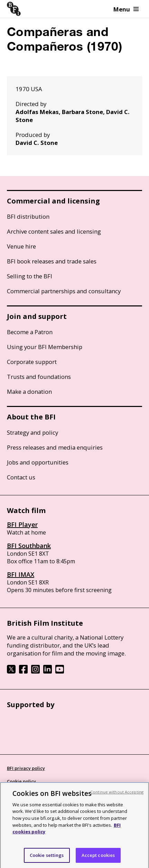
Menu (126, 9)
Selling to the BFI (30, 276)
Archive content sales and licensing (54, 231)
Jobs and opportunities (38, 462)
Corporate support (32, 362)
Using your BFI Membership (45, 347)
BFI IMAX (21, 574)
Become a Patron (30, 332)
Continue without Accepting (117, 797)
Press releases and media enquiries (55, 447)
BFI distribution (28, 216)
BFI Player (22, 524)
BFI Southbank (29, 546)
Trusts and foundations (39, 377)
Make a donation (29, 392)
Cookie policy (21, 781)
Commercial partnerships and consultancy (64, 291)
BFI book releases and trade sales (52, 261)
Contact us (21, 477)
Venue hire (21, 246)
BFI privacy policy (26, 768)
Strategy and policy (32, 432)
